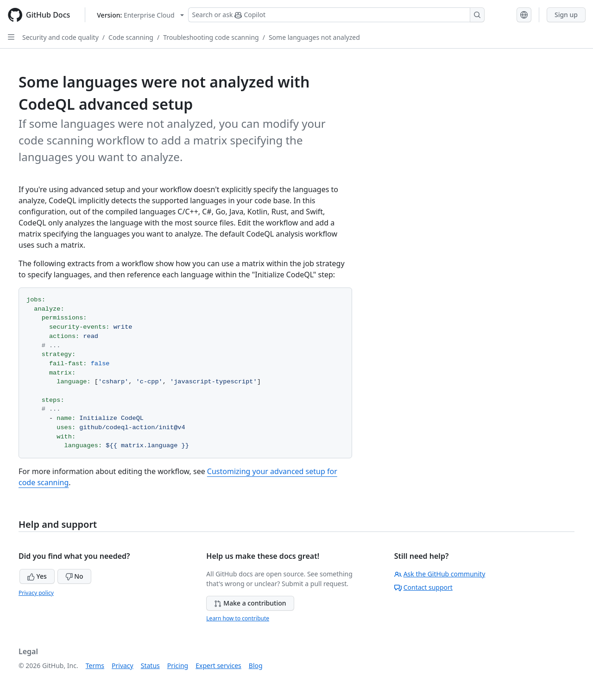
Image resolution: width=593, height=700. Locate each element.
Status (150, 666)
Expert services (218, 666)
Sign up (566, 15)
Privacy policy (36, 593)
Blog (256, 666)
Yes (37, 576)
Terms (95, 666)
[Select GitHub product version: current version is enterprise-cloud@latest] (140, 15)
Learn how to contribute (238, 618)
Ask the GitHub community (440, 574)
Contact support (423, 587)
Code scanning (131, 37)
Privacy (123, 666)
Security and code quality (60, 37)
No (74, 576)
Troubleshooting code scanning (211, 37)
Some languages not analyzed (314, 37)
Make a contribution (250, 603)
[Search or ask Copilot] (336, 15)
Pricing (178, 666)
